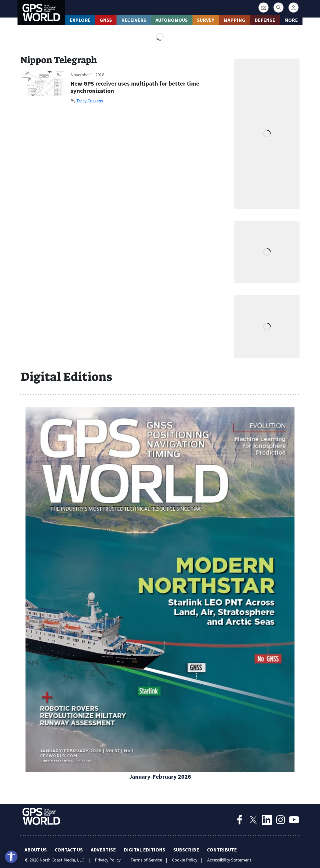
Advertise (103, 850)
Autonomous (172, 20)
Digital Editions (144, 850)
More (291, 20)
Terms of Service (146, 860)
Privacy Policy (108, 860)
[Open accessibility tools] (11, 857)
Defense (265, 20)
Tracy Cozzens (90, 101)
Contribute (222, 850)
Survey (206, 20)
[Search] (278, 8)
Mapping (234, 20)
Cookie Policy (185, 860)
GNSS (106, 20)
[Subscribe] (263, 8)
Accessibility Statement (229, 860)
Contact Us (69, 850)
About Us (36, 850)
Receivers (134, 20)
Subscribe (186, 850)
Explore (80, 20)
